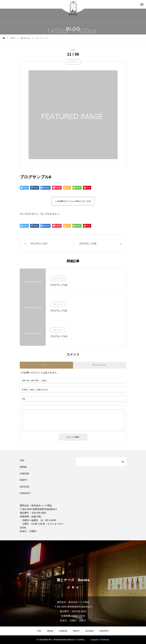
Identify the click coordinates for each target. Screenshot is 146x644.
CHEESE (25, 474)
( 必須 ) (34, 381)
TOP (22, 461)
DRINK (23, 467)
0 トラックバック (100, 365)
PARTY (23, 480)
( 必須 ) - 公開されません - (36, 390)
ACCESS (25, 487)
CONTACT (25, 493)
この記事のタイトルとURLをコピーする (73, 201)
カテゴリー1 (73, 62)
